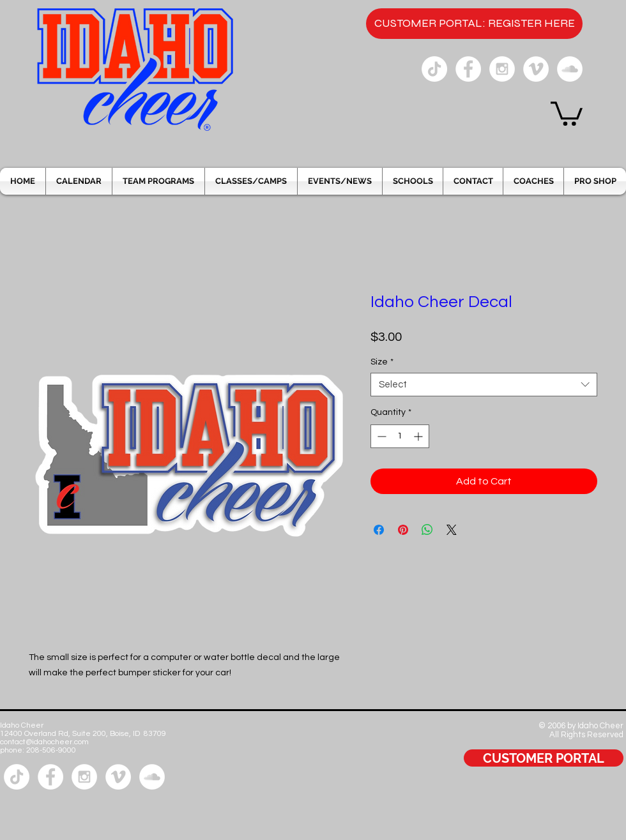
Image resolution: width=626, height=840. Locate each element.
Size (382, 362)
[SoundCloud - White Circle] (570, 69)
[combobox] (484, 385)
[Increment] (419, 436)
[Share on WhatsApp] (427, 530)
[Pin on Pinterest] (403, 530)
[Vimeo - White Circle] (536, 69)
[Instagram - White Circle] (502, 69)
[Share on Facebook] (379, 530)
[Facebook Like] (587, 800)
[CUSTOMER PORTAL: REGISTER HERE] (474, 24)
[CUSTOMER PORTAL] (544, 758)
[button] (567, 112)
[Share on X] (452, 530)
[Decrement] (380, 436)
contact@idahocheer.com (44, 742)
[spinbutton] (400, 436)
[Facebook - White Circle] (468, 69)
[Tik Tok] (434, 69)
